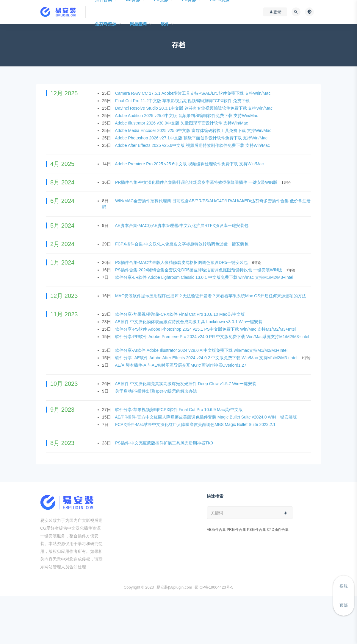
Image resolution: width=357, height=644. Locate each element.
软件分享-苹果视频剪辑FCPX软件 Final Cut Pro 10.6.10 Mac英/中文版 (181, 314)
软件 (165, 24)
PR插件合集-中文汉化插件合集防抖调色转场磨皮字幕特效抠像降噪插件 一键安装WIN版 (197, 182)
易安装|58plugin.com (174, 587)
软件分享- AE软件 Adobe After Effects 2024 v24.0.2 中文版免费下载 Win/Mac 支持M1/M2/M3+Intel (207, 358)
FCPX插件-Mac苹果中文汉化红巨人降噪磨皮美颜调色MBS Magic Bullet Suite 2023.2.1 (196, 424)
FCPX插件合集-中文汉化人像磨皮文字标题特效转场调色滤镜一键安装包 (182, 244)
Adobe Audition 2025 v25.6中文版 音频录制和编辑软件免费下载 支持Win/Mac (187, 116)
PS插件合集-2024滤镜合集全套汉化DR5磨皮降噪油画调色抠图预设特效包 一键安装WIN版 (199, 270)
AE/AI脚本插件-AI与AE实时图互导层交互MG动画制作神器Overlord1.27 (181, 365)
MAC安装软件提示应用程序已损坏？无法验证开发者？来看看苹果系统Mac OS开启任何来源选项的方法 (211, 296)
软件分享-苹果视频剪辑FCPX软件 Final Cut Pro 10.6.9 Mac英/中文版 (180, 410)
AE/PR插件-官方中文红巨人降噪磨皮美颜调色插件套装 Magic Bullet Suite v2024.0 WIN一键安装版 (206, 417)
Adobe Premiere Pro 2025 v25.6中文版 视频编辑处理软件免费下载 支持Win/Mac (190, 164)
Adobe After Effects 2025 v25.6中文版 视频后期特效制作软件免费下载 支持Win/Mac (193, 145)
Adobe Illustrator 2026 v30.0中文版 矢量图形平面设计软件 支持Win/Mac (182, 123)
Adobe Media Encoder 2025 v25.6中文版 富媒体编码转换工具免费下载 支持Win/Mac (194, 130)
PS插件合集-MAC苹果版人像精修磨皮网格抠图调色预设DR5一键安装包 (182, 262)
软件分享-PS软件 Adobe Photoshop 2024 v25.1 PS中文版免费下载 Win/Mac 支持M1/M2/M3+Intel (206, 329)
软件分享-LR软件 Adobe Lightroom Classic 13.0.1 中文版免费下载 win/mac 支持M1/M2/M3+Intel (205, 277)
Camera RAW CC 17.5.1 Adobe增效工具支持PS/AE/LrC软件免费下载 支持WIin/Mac (193, 93)
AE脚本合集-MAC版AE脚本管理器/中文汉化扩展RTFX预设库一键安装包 (182, 225)
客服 (344, 586)
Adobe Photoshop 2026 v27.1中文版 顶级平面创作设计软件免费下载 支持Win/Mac (192, 138)
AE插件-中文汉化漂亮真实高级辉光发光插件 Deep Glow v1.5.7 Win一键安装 (186, 384)
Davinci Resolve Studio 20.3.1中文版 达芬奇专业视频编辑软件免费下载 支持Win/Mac (194, 108)
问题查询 (138, 24)
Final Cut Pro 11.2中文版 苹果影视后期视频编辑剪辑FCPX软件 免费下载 (183, 101)
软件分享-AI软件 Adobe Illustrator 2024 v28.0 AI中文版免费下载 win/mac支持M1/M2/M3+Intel (202, 350)
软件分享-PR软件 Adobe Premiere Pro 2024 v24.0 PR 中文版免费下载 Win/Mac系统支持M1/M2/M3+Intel (212, 337)
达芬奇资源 (106, 24)
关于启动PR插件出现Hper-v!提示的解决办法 (157, 391)
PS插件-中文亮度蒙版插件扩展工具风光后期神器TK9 (165, 443)
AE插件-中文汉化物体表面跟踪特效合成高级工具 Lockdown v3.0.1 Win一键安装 (189, 322)
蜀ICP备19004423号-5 (214, 587)
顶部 (344, 605)
